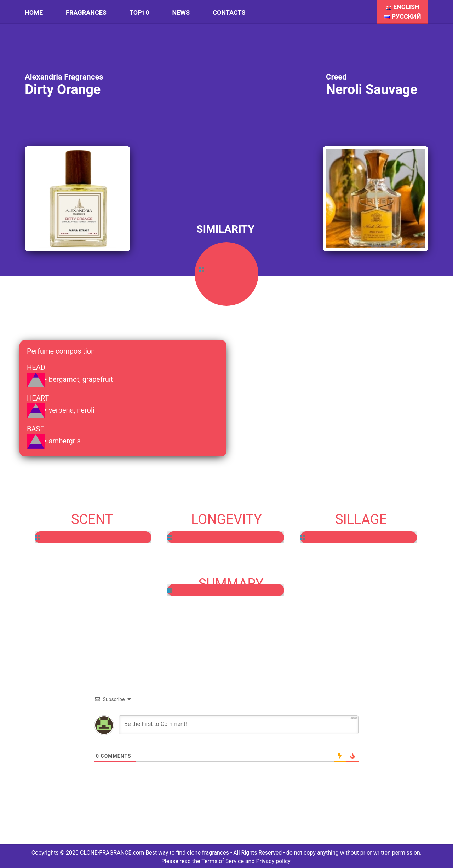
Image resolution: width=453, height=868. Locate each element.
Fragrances (86, 13)
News (181, 13)
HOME (34, 13)
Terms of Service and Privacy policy (246, 861)
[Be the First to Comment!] (239, 725)
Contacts (229, 13)
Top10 (139, 13)
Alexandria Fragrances (64, 77)
